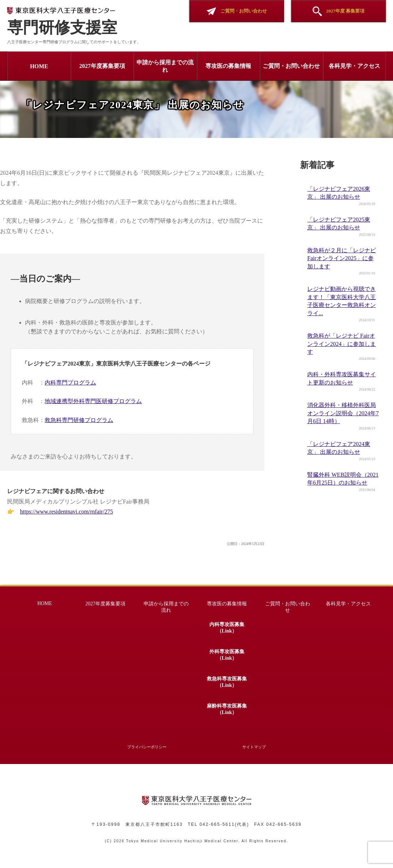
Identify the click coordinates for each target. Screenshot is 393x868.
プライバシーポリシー (147, 747)
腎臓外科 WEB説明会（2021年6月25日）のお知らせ (343, 479)
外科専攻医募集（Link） (227, 655)
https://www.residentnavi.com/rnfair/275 (66, 512)
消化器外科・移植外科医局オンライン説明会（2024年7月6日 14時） (343, 413)
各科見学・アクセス (354, 66)
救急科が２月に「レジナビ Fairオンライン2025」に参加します (342, 258)
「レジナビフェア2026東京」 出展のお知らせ (339, 193)
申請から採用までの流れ (165, 66)
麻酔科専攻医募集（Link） (227, 709)
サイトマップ (254, 747)
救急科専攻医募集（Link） (227, 682)
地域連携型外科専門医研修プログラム (93, 401)
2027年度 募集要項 (339, 11)
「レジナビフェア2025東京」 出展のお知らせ (339, 224)
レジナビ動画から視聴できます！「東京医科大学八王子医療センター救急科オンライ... (342, 301)
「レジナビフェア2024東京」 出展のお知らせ (339, 448)
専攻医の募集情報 (228, 66)
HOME (39, 66)
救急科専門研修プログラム (79, 420)
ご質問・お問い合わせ (237, 11)
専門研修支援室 (62, 22)
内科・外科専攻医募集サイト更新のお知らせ (342, 378)
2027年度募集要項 (102, 66)
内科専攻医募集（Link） (227, 628)
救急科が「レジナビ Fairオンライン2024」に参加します (342, 344)
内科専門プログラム (70, 383)
